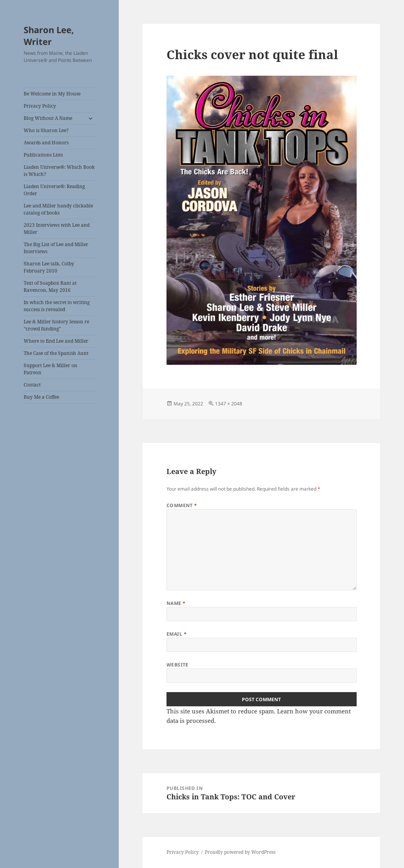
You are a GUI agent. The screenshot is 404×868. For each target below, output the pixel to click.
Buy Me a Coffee (41, 397)
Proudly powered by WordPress (240, 852)
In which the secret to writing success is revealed (57, 306)
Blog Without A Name (48, 118)
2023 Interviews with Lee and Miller (57, 229)
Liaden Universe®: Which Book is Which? (59, 171)
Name (176, 603)
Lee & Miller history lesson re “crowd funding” (56, 325)
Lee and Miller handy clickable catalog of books (58, 209)
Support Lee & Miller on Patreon (50, 369)
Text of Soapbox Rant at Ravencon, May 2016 (50, 287)
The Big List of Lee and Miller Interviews (56, 248)
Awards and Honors (46, 143)
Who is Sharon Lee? (46, 130)
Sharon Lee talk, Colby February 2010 (49, 267)
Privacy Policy (40, 106)
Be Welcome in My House (52, 94)
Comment (182, 505)
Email (177, 634)
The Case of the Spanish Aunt (56, 353)
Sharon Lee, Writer (49, 35)
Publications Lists (43, 155)
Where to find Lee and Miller (56, 341)
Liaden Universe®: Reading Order (54, 190)
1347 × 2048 (229, 404)
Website (178, 665)
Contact (32, 385)
